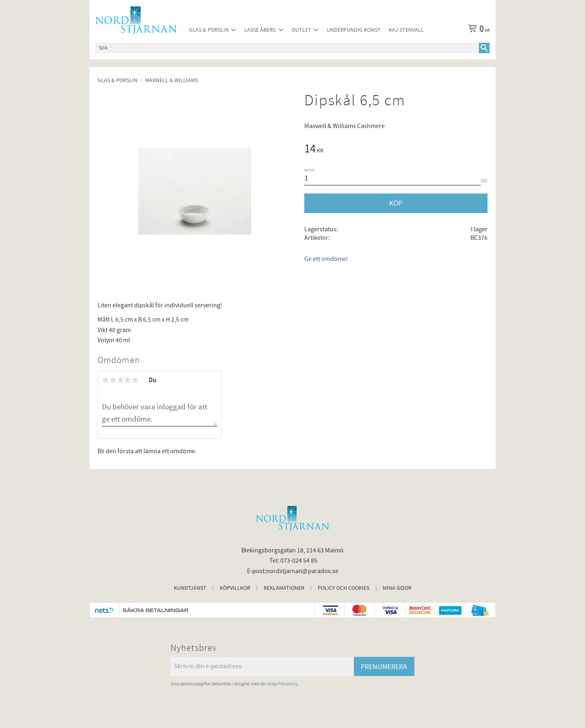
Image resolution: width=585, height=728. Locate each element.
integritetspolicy (282, 684)
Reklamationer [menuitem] (284, 588)
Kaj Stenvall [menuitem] (406, 30)
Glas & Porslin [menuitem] (209, 30)
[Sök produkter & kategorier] (287, 48)
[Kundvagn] (477, 30)
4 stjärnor (128, 380)
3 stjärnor (120, 380)
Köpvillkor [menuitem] (235, 588)
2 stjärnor (113, 380)
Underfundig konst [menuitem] (354, 30)
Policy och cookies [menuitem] (343, 588)
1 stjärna (106, 380)
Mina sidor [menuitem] (397, 588)
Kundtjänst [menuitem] (190, 588)
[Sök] (484, 48)
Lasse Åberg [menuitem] (260, 30)
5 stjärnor (135, 380)
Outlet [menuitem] (301, 30)
